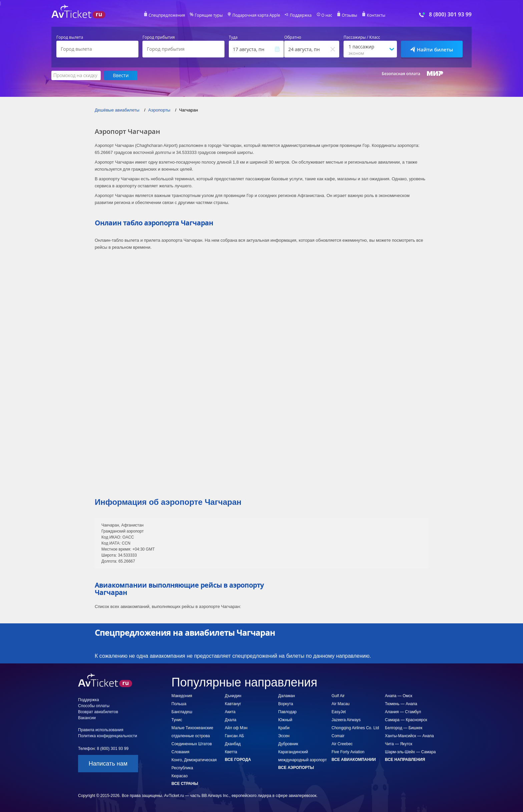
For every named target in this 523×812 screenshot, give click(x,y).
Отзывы (350, 15)
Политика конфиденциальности (108, 736)
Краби (284, 728)
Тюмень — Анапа (401, 704)
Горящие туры (209, 15)
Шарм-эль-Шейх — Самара (410, 752)
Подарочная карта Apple (256, 15)
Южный (285, 720)
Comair (338, 736)
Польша (179, 704)
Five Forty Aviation (348, 752)
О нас (327, 15)
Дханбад (233, 744)
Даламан (287, 696)
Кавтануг (233, 704)
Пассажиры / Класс (362, 37)
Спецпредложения (167, 15)
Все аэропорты (296, 768)
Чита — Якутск (399, 744)
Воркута (286, 704)
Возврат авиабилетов (98, 712)
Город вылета (70, 37)
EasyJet (339, 712)
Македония (182, 696)
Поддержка (301, 15)
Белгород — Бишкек (404, 728)
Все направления (405, 760)
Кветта (231, 752)
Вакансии (87, 718)
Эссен (284, 736)
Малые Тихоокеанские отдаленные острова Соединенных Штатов (192, 736)
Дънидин (233, 696)
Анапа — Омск (399, 696)
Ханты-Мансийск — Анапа (409, 736)
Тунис (177, 720)
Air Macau (341, 704)
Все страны (185, 784)
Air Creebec (342, 744)
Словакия (180, 752)
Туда (233, 37)
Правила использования (101, 730)
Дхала (230, 720)
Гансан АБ (234, 736)
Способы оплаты (94, 706)
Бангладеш (182, 712)
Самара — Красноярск (406, 720)
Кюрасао (180, 776)
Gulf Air (338, 696)
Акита (230, 712)
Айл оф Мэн (236, 728)
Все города (238, 760)
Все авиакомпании (354, 760)
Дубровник (288, 744)
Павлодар (287, 712)
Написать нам (108, 764)
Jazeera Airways (346, 720)
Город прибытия (159, 37)
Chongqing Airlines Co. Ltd (355, 728)
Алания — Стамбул (403, 712)
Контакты (376, 15)
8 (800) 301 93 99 (450, 15)
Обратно (293, 37)
